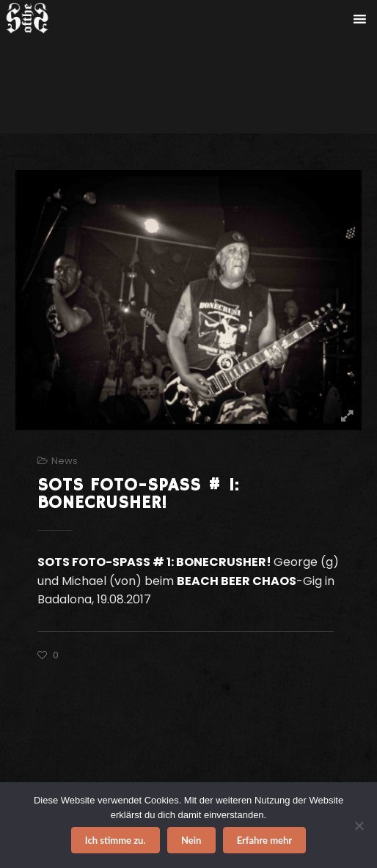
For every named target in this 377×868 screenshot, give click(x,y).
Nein (191, 840)
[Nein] (359, 825)
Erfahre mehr (265, 840)
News (65, 461)
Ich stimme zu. (116, 840)
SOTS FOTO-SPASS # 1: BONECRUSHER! (138, 494)
